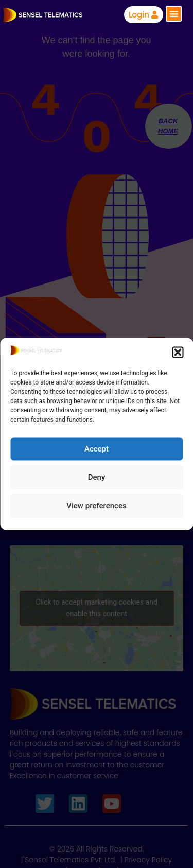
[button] (178, 352)
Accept (97, 449)
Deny (97, 477)
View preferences (96, 506)
